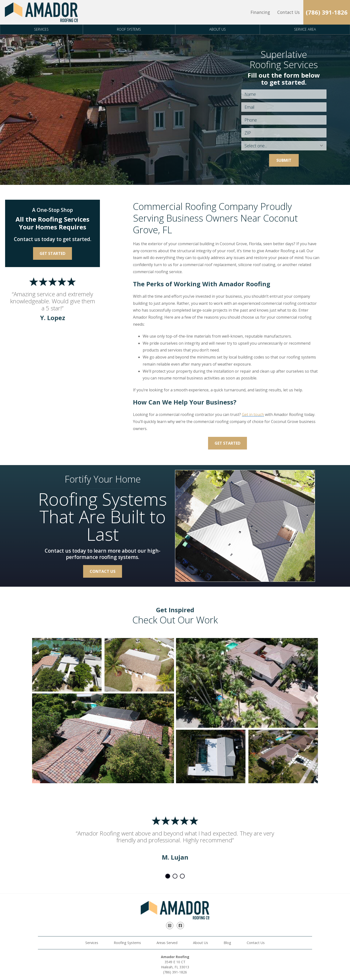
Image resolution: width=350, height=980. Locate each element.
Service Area (305, 29)
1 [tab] (168, 876)
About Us (218, 29)
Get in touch (253, 414)
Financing (260, 12)
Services (41, 29)
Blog (227, 943)
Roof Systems (129, 29)
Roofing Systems (127, 943)
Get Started (227, 443)
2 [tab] (175, 876)
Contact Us (289, 12)
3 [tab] (182, 876)
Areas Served (167, 943)
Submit (284, 160)
